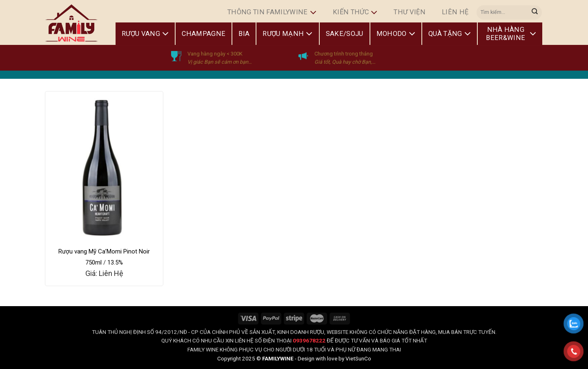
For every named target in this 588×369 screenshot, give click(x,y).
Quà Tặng (450, 34)
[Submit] (535, 12)
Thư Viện (410, 12)
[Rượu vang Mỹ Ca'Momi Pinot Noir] (104, 167)
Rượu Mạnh (287, 34)
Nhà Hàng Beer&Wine (511, 34)
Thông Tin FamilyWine (272, 13)
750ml (94, 262)
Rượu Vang (145, 34)
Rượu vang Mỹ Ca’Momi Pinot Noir (104, 251)
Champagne (204, 34)
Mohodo (396, 34)
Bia (244, 34)
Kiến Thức (355, 13)
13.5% (115, 262)
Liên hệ (455, 12)
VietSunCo (358, 358)
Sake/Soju (345, 34)
